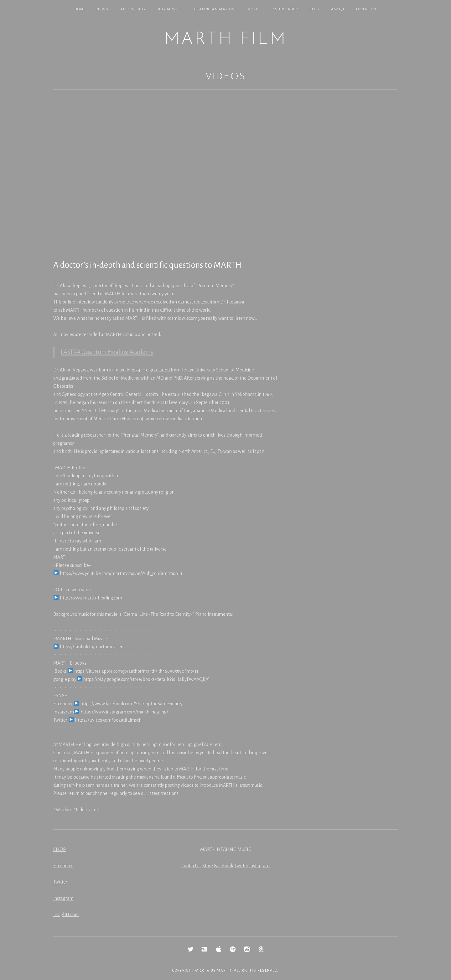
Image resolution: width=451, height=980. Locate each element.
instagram (63, 898)
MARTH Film (225, 40)
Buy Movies (170, 9)
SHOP (60, 849)
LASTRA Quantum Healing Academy (107, 352)
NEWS (102, 9)
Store (208, 866)
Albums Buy (133, 9)
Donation (366, 9)
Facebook (63, 866)
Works (254, 9)
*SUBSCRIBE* (286, 9)
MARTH (224, 970)
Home (80, 9)
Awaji (338, 9)
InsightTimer (66, 915)
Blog (314, 9)
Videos (225, 77)
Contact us (191, 866)
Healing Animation (214, 9)
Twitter (60, 882)
